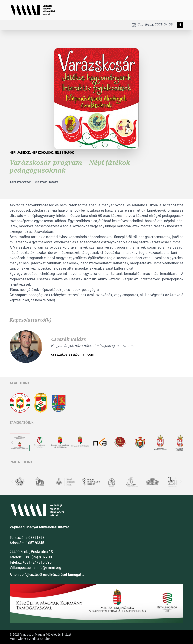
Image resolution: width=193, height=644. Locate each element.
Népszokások (42, 153)
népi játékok (20, 153)
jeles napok (64, 153)
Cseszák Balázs (68, 339)
